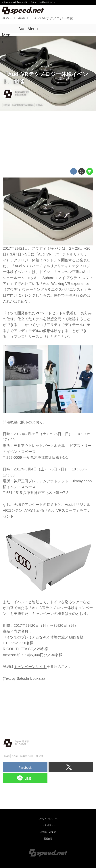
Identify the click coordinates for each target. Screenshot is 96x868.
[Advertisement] (48, 140)
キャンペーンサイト (30, 667)
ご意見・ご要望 (48, 832)
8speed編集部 (22, 92)
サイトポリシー (48, 825)
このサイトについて (48, 819)
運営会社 (48, 839)
